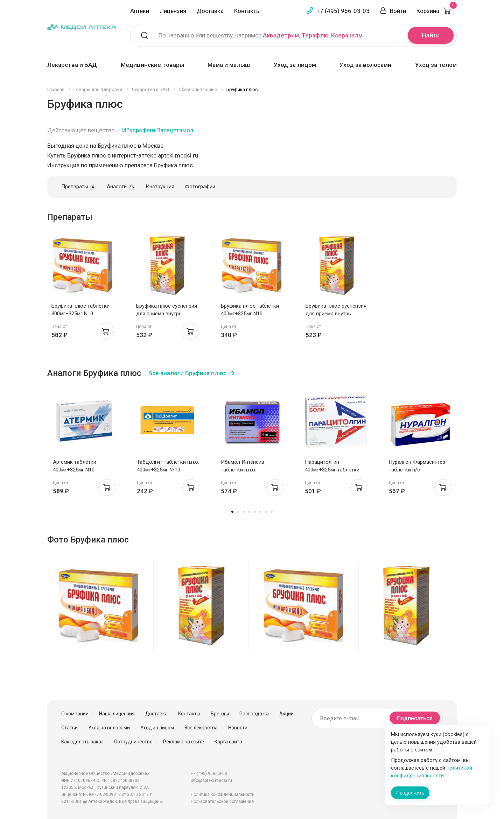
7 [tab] (266, 512)
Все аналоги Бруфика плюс (187, 373)
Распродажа (254, 714)
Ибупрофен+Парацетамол (158, 130)
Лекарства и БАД (72, 65)
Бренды (220, 714)
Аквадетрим (281, 35)
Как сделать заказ (82, 742)
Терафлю (315, 35)
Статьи (69, 728)
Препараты (79, 187)
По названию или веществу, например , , (261, 35)
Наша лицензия (117, 714)
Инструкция (160, 187)
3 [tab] (244, 512)
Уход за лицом (295, 65)
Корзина (437, 11)
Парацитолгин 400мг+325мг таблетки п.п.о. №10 (332, 470)
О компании (75, 714)
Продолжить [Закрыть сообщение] (410, 793)
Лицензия (173, 11)
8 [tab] (272, 512)
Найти (431, 35)
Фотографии (200, 187)
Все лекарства (201, 728)
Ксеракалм (347, 35)
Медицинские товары (152, 65)
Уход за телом (436, 65)
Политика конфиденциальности (223, 794)
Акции (286, 714)
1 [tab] (232, 512)
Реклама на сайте (184, 742)
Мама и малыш (229, 65)
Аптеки (140, 11)
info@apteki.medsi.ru (211, 780)
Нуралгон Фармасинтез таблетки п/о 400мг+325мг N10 (417, 470)
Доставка (210, 11)
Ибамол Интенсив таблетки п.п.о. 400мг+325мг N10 (243, 470)
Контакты (247, 11)
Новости (238, 728)
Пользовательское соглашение (222, 801)
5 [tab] (255, 512)
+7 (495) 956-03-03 (343, 11)
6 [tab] (260, 512)
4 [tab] (249, 512)
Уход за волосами (365, 65)
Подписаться (415, 718)
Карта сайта (228, 742)
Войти (398, 11)
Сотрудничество (133, 742)
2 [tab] (238, 512)
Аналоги (121, 187)
